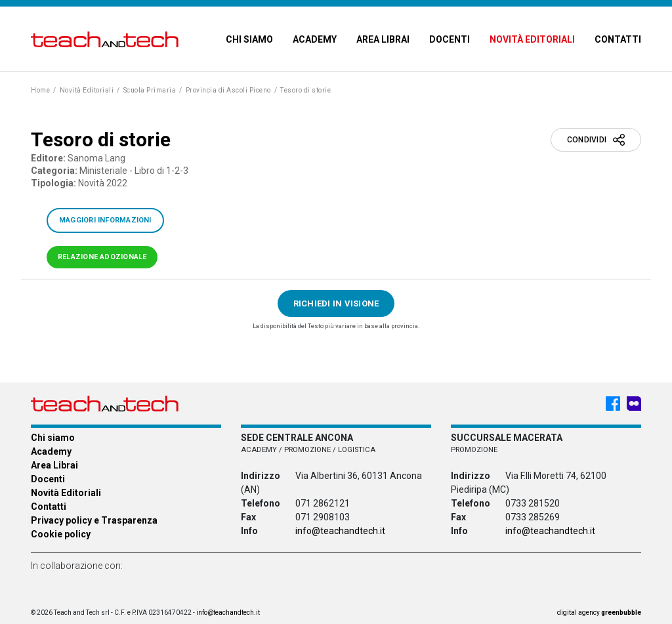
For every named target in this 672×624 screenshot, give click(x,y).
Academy (315, 39)
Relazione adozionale (102, 257)
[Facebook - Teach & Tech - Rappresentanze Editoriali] (613, 404)
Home (40, 90)
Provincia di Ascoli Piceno (228, 90)
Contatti (618, 39)
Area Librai (383, 39)
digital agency (599, 613)
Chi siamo (249, 39)
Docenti (450, 39)
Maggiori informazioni (105, 220)
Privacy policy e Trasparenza (94, 520)
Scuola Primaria (150, 90)
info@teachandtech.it (340, 531)
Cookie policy (61, 534)
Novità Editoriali (532, 39)
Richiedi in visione (336, 303)
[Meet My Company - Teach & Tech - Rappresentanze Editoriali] (634, 404)
